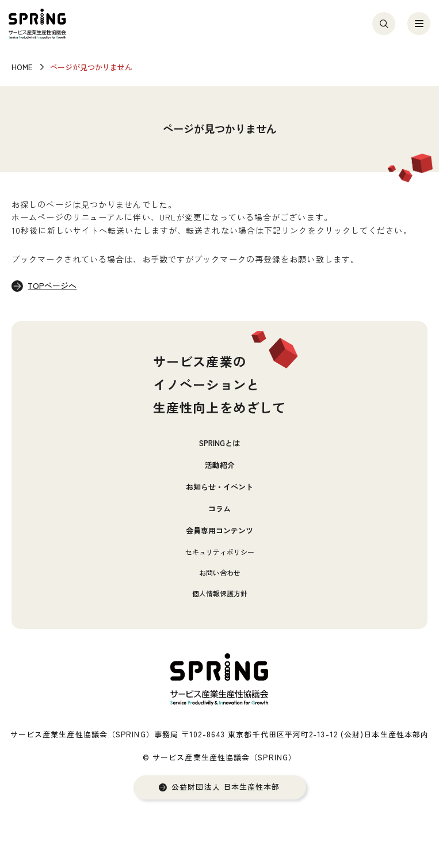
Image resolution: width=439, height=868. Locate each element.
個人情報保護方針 (220, 593)
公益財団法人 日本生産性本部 (226, 787)
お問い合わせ (220, 572)
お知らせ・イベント (220, 487)
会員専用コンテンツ (220, 530)
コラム (220, 509)
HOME (22, 67)
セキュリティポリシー (220, 552)
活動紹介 (220, 465)
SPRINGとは (220, 443)
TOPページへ (52, 285)
